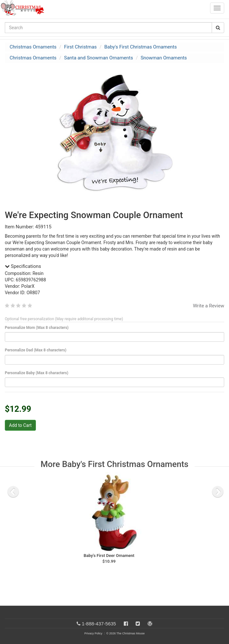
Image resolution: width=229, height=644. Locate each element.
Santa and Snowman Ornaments (99, 58)
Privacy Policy (93, 633)
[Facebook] (126, 624)
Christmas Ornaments (33, 47)
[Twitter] (138, 624)
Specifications (23, 266)
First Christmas (81, 47)
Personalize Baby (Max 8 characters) (38, 373)
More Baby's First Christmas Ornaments (115, 464)
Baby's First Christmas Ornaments (140, 47)
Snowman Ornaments (164, 58)
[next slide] (218, 492)
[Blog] (150, 624)
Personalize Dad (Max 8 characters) (37, 350)
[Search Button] (218, 28)
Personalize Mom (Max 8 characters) (38, 328)
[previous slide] (13, 492)
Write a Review (208, 306)
